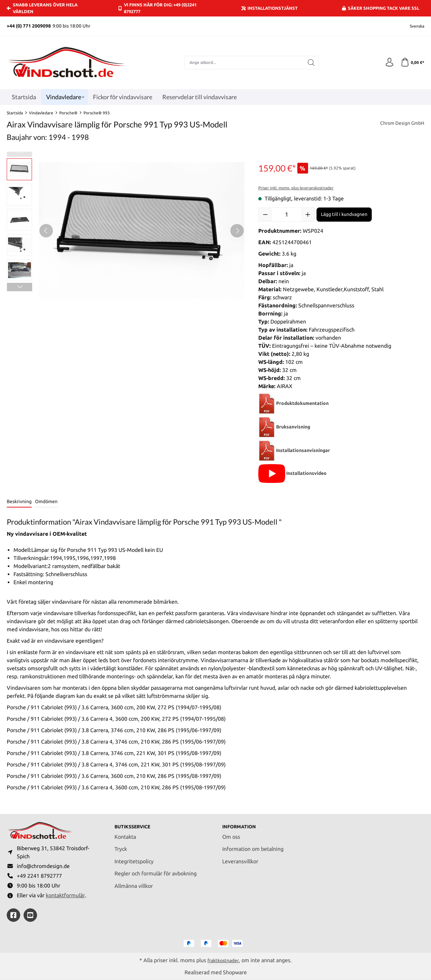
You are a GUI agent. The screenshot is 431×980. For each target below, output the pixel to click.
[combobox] (243, 63)
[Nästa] (237, 231)
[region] (126, 231)
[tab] (19, 502)
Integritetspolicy (134, 858)
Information (242, 823)
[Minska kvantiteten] (265, 215)
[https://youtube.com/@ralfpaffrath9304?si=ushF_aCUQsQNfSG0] (30, 915)
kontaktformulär (65, 895)
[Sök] (310, 63)
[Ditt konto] (387, 63)
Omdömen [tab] (46, 501)
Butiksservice (135, 823)
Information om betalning (253, 845)
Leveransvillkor (240, 858)
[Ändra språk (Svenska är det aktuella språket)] (412, 26)
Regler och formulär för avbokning (156, 870)
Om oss (231, 833)
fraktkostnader (223, 960)
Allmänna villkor (134, 882)
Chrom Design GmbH (399, 124)
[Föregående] (46, 231)
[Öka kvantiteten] (308, 215)
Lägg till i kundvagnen (344, 214)
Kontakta (125, 833)
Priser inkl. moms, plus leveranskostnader (296, 188)
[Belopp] (287, 215)
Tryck (121, 845)
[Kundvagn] (412, 63)
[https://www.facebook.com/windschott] (13, 915)
